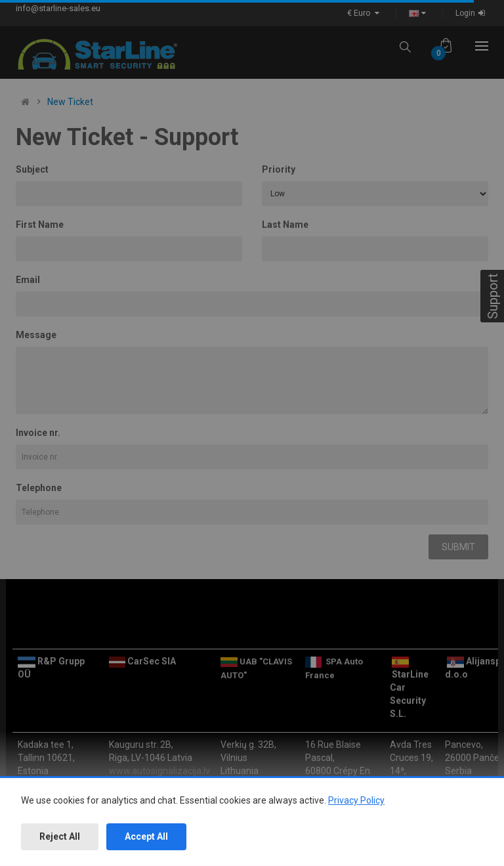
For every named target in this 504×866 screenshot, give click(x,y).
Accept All (146, 836)
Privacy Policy (356, 800)
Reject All (60, 836)
